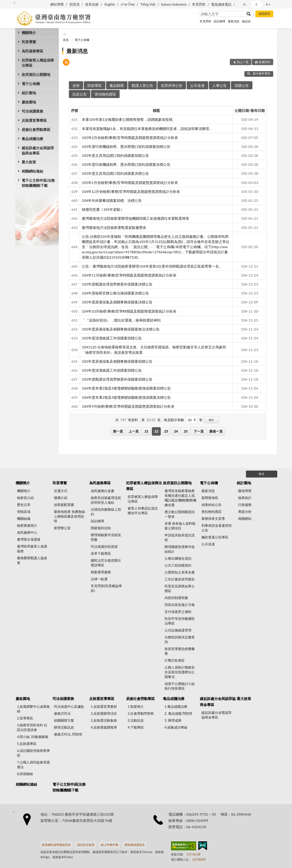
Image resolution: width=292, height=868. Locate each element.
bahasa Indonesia (174, 4)
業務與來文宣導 (213, 518)
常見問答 (199, 4)
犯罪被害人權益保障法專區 (38, 63)
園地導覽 (245, 491)
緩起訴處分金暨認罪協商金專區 (217, 715)
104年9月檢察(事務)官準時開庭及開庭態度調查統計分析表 (128, 406)
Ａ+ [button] (268, 4)
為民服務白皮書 (103, 491)
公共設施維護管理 (178, 630)
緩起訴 (246, 21)
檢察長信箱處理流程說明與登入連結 (106, 500)
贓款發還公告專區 (215, 537)
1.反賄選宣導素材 (104, 706)
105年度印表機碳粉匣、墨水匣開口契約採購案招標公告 (126, 146)
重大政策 (29, 162)
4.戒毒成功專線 (176, 727)
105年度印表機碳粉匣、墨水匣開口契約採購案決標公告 (126, 164)
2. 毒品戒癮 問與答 (179, 713)
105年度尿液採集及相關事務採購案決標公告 (117, 302)
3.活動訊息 (136, 720)
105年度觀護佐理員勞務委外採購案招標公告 (117, 379)
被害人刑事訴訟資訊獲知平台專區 (143, 511)
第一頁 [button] (118, 431)
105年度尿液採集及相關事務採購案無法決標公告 (121, 329)
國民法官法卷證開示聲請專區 (106, 563)
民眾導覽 (29, 42)
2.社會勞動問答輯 (141, 713)
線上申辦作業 (110, 845)
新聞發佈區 (210, 498)
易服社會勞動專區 (36, 129)
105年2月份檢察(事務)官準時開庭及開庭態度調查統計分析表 (130, 138)
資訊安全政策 (86, 845)
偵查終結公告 (212, 505)
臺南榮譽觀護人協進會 (32, 560)
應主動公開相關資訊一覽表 (180, 514)
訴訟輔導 (220, 21)
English (110, 4)
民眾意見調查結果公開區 (180, 588)
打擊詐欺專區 (175, 660)
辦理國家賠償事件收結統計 (180, 549)
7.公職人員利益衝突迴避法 (33, 765)
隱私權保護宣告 (135, 845)
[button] (66, 63)
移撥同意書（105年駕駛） (103, 209)
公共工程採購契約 (178, 565)
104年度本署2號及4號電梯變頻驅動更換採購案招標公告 (126, 388)
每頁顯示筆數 (174, 420)
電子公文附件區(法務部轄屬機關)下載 (38, 183)
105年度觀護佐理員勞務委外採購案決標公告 (117, 284)
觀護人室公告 (142, 85)
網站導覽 (57, 4)
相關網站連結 (32, 171)
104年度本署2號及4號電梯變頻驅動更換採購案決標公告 (126, 397)
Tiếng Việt (148, 4)
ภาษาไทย (128, 4)
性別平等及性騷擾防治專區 (180, 621)
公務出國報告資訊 (178, 558)
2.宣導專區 (25, 718)
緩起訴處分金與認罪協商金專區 (38, 150)
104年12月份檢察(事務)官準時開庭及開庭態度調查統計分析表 (131, 191)
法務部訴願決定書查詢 (180, 639)
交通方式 (61, 491)
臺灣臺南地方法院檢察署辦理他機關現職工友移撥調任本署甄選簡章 (135, 218)
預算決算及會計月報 (180, 605)
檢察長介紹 (25, 498)
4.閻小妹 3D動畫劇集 (33, 737)
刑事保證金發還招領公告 (217, 528)
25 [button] (186, 431)
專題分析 (245, 512)
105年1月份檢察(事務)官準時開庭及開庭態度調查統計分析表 (130, 182)
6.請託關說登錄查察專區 (33, 753)
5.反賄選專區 (27, 744)
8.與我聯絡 (25, 774)
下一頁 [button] (199, 431)
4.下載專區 (136, 727)
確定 (211, 420)
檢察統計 (245, 498)
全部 (76, 85)
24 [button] (176, 431)
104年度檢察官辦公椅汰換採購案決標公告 (115, 293)
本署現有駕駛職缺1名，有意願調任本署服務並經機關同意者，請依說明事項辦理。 (147, 129)
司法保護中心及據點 (69, 706)
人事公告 (220, 85)
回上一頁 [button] (243, 62)
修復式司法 (62, 713)
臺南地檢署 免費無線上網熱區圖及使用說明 (69, 516)
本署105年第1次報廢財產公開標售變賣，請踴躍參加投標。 (129, 119)
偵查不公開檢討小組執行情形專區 (180, 686)
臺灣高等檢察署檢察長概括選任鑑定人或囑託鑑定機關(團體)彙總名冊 (181, 498)
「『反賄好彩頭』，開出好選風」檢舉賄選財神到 (121, 320)
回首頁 (75, 4)
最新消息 (234, 21)
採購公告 (242, 85)
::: (14, 2)
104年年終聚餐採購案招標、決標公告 (112, 200)
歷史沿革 (24, 505)
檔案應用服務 (101, 572)
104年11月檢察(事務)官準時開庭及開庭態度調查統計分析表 (129, 275)
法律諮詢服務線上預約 (106, 512)
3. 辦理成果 (173, 720)
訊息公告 (80, 94)
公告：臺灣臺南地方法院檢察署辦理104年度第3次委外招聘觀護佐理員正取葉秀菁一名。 (152, 266)
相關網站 (245, 518)
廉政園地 (29, 102)
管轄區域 (24, 512)
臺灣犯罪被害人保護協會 (32, 549)
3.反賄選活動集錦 (104, 720)
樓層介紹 (61, 498)
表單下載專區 (101, 553)
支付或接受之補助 (178, 612)
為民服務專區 (32, 51)
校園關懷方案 (64, 720)
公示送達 (197, 85)
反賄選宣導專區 (34, 120)
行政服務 (245, 505)
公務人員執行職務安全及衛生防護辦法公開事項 (180, 672)
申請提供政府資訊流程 (180, 537)
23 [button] (166, 431)
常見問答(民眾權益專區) (106, 588)
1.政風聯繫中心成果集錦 (33, 709)
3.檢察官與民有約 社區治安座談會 (32, 727)
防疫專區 (95, 85)
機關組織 (24, 518)
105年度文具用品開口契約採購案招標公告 (115, 155)
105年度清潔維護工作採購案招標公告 (112, 338)
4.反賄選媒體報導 (104, 727)
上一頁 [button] (134, 431)
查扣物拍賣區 (105, 94)
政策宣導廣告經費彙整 (180, 651)
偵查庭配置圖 (64, 505)
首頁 (66, 40)
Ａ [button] (256, 4)
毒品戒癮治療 (32, 139)
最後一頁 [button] (216, 431)
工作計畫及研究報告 (180, 579)
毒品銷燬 (117, 85)
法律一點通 (99, 579)
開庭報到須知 (101, 528)
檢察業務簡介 (27, 525)
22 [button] (156, 431)
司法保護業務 (32, 111)
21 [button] (147, 431)
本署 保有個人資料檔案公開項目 (180, 526)
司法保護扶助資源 (104, 546)
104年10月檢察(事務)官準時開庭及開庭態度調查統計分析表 (129, 311)
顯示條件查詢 (259, 73)
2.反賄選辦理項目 (104, 713)
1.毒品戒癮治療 (176, 706)
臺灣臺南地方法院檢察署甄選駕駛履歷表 (114, 227)
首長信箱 (92, 4)
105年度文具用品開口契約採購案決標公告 (115, 173)
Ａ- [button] (245, 4)
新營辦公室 (62, 528)
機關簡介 (29, 33)
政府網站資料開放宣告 (56, 845)
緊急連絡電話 (221, 4)
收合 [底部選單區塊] (262, 474)
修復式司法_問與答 (68, 734)
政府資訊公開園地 (36, 74)
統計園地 (29, 93)
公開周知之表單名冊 (180, 572)
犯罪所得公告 (172, 85)
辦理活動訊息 (64, 727)
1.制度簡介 (136, 706)
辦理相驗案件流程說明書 (106, 537)
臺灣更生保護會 (29, 539)
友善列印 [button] (264, 62)
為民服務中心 (27, 532)
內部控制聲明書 (176, 598)
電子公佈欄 (31, 84)
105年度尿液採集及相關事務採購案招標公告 (117, 361)
